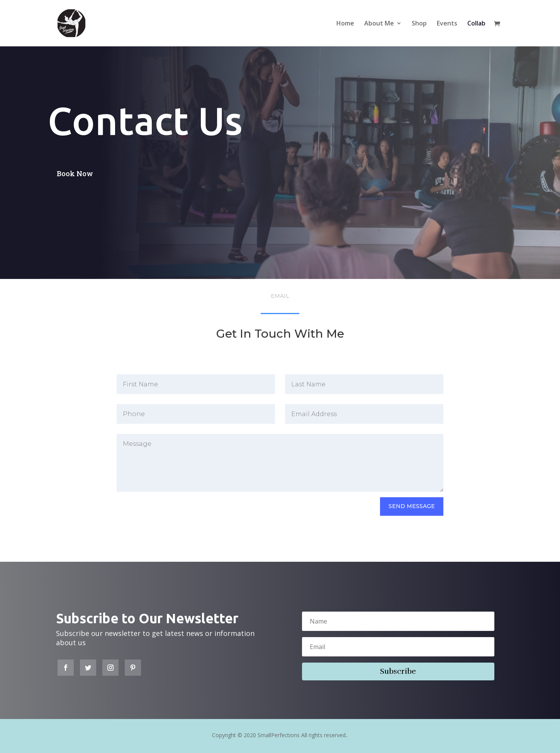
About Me (379, 24)
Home (345, 24)
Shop (419, 24)
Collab (476, 24)
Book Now (75, 173)
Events (447, 24)
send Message (412, 506)
